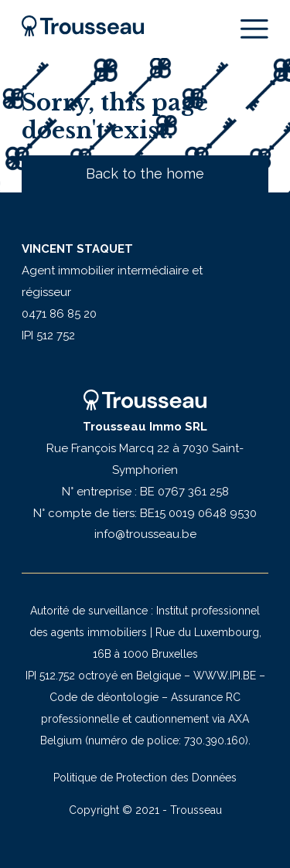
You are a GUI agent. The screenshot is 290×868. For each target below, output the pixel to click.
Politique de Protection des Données (145, 778)
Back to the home (145, 174)
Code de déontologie (104, 697)
